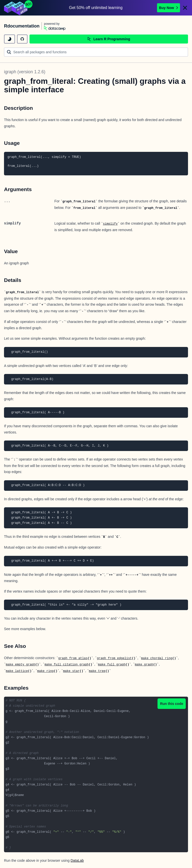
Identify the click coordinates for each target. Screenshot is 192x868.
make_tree (97, 671)
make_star (71, 671)
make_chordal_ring (157, 658)
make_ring (45, 671)
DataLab (77, 860)
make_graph (144, 665)
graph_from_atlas (73, 658)
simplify (110, 224)
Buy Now (168, 8)
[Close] (185, 8)
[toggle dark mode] (9, 39)
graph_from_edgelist (114, 658)
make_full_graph (112, 665)
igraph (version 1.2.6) (25, 72)
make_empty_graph (20, 665)
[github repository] (22, 39)
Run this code (172, 704)
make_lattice (17, 671)
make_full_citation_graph (66, 665)
